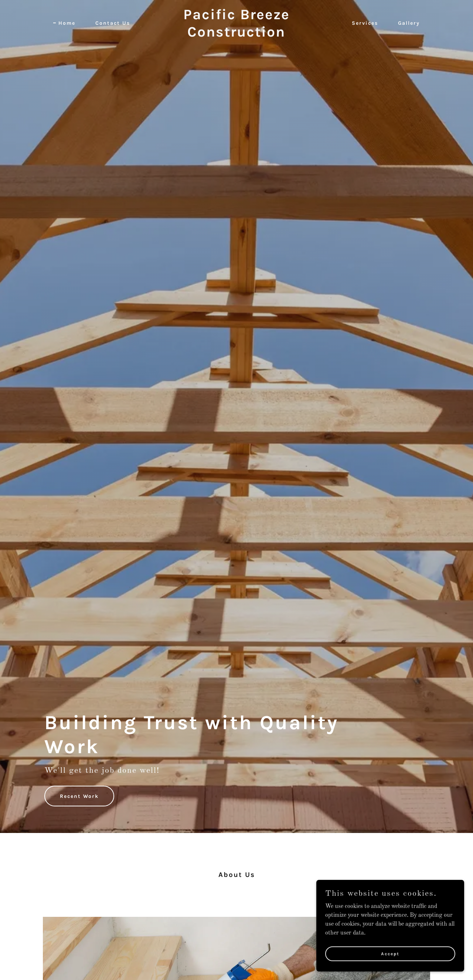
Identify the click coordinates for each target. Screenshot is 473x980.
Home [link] (67, 23)
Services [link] (365, 23)
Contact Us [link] (113, 23)
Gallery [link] (409, 23)
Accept (390, 953)
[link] (237, 35)
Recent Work (79, 796)
